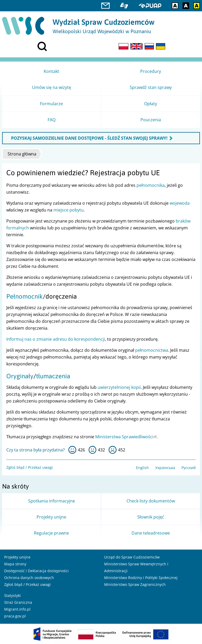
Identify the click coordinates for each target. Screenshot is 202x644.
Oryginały (20, 376)
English (142, 468)
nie (113, 450)
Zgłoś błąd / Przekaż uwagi (30, 467)
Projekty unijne (17, 557)
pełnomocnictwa (152, 350)
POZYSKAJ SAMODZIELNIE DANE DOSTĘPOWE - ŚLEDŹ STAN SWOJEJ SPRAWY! (89, 138)
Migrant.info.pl (17, 609)
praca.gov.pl (15, 616)
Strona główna (22, 154)
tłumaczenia (53, 376)
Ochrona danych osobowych (29, 578)
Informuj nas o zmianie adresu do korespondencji (56, 339)
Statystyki (12, 595)
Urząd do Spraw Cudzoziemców (132, 557)
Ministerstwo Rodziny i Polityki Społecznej (141, 578)
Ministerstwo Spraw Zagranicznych (135, 584)
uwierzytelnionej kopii (119, 387)
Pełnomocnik (25, 296)
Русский (189, 468)
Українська (165, 468)
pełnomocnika (151, 185)
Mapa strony (15, 564)
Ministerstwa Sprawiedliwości (126, 437)
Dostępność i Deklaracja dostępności (36, 571)
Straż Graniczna (18, 602)
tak (72, 450)
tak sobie (93, 450)
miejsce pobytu (69, 210)
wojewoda (180, 203)
